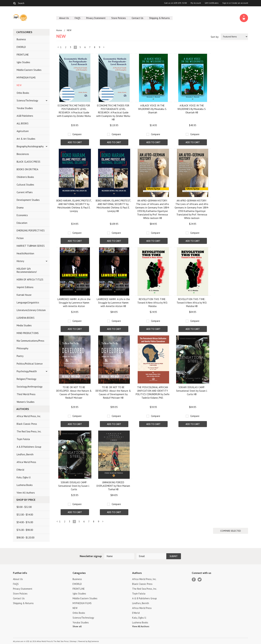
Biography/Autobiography (30, 146)
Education (22, 223)
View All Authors (26, 493)
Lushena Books (25, 485)
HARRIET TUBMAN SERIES (31, 246)
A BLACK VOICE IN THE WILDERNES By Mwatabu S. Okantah (152, 109)
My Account (196, 3)
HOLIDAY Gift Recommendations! (27, 270)
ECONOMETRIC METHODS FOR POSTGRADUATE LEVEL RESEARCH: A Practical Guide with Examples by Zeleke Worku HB (113, 112)
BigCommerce (93, 641)
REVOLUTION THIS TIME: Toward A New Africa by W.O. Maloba (153, 303)
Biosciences (23, 154)
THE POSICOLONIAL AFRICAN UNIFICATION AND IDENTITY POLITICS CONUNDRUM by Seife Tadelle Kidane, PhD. (153, 392)
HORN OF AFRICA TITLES (30, 280)
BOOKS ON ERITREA (27, 169)
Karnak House (24, 295)
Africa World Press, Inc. (29, 416)
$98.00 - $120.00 (25, 538)
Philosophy (22, 348)
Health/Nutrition (25, 253)
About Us (64, 18)
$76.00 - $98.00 (25, 530)
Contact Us (137, 18)
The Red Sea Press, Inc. (29, 431)
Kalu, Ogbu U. (24, 477)
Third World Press (26, 394)
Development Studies (28, 200)
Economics (22, 215)
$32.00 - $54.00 (25, 515)
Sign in (225, 3)
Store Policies (119, 18)
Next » (104, 48)
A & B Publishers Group (29, 447)
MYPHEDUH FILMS (26, 78)
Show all (77, 626)
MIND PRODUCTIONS (28, 333)
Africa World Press (26, 462)
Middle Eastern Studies (29, 70)
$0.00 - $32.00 (24, 507)
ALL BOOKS (23, 123)
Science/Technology (27, 100)
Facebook (194, 580)
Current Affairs (25, 192)
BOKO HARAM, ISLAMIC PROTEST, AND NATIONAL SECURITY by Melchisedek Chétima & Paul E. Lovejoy (74, 206)
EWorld (20, 470)
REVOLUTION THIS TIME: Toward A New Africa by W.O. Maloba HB (192, 303)
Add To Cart (75, 142)
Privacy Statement (96, 18)
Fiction (20, 238)
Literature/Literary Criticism (31, 310)
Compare (77, 134)
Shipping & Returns (159, 18)
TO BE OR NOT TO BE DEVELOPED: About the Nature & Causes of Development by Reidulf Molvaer (74, 392)
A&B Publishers (25, 116)
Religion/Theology (26, 379)
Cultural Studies (25, 185)
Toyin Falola (23, 439)
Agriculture (23, 131)
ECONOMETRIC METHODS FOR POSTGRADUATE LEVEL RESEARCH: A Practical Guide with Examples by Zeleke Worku (74, 111)
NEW (19, 85)
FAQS (78, 18)
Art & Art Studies (26, 139)
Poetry (20, 356)
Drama (20, 208)
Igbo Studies (23, 62)
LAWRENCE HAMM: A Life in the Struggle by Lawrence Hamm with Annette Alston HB (113, 303)
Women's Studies (26, 402)
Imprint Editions (25, 287)
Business (21, 39)
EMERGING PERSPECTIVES (31, 230)
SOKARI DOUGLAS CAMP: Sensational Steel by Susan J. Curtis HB (192, 391)
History (20, 261)
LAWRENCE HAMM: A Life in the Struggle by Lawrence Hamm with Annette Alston (74, 303)
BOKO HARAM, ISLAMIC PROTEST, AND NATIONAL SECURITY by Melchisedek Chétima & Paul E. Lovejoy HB (113, 206)
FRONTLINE (23, 55)
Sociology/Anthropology (30, 387)
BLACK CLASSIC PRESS (28, 162)
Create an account (240, 3)
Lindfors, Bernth (25, 454)
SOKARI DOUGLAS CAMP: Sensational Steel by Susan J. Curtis (74, 486)
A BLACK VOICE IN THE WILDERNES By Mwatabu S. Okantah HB (192, 109)
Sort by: (215, 37)
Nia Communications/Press (30, 341)
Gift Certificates (212, 3)
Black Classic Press (27, 424)
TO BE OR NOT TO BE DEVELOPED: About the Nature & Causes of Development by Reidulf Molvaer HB (113, 392)
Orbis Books (23, 93)
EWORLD (21, 47)
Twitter (200, 580)
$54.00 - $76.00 (25, 522)
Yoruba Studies (25, 108)
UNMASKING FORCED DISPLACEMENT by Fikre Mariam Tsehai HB (113, 486)
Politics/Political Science (30, 364)
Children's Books (25, 177)
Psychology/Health (27, 371)
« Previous (58, 48)
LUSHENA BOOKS (26, 318)
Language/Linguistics (28, 302)
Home (59, 30)
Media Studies (24, 325)
